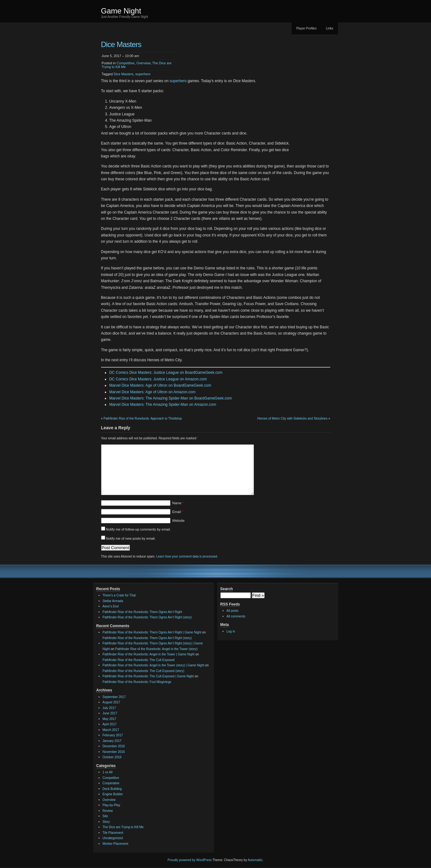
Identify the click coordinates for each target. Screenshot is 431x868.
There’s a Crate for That (119, 595)
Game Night (121, 11)
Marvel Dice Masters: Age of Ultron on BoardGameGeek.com (160, 385)
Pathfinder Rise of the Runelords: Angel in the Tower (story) (156, 649)
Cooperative (111, 783)
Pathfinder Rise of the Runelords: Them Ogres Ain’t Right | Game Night (152, 632)
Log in (231, 631)
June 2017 (110, 713)
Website (179, 521)
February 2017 (113, 735)
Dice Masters (124, 74)
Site (105, 816)
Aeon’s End (111, 606)
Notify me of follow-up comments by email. (138, 529)
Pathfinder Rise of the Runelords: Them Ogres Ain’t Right (142, 612)
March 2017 (111, 730)
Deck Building (112, 789)
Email (178, 512)
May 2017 (110, 719)
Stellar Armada (113, 601)
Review (108, 811)
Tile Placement (113, 833)
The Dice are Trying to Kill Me (123, 827)
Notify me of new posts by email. (131, 538)
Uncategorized (113, 838)
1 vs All (108, 772)
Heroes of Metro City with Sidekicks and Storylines (292, 418)
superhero (143, 74)
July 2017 (109, 708)
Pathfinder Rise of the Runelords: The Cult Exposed (139, 660)
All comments (236, 616)
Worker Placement (116, 844)
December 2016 (114, 746)
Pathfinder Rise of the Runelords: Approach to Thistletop (143, 418)
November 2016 (114, 752)
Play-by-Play (111, 805)
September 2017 (114, 697)
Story (106, 822)
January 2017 (112, 741)
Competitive (126, 63)
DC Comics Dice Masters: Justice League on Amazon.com (158, 379)
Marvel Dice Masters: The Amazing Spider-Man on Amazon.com (163, 405)
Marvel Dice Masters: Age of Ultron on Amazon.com (152, 392)
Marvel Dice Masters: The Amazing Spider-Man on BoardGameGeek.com (171, 398)
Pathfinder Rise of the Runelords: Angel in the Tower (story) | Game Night (154, 665)
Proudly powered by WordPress (190, 860)
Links (329, 28)
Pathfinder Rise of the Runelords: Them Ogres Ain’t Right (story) (147, 617)
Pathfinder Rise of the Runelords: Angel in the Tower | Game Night (149, 654)
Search (227, 589)
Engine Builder (113, 794)
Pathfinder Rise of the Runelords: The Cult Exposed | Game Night (148, 676)
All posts (233, 611)
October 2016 (112, 757)
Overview (143, 63)
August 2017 (111, 702)
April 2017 (110, 724)
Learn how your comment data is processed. (187, 556)
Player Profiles (306, 28)
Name (178, 503)
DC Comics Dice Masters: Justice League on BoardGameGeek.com (166, 373)
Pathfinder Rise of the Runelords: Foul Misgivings (137, 682)
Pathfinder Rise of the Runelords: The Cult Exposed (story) (144, 671)
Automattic (255, 860)
